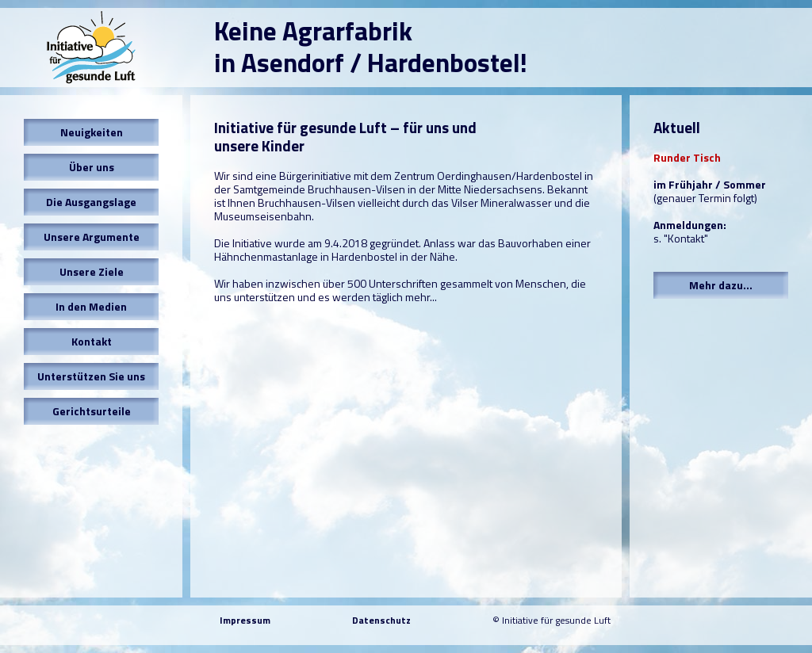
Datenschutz (381, 620)
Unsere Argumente (92, 237)
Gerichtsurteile (92, 411)
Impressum (245, 620)
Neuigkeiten (92, 132)
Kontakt (92, 341)
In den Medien (91, 306)
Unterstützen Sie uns (91, 376)
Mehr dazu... (721, 285)
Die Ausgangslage (91, 202)
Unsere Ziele (92, 271)
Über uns (92, 167)
